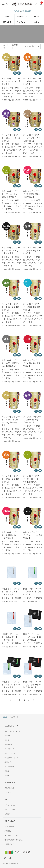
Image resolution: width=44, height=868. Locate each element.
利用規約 (8, 831)
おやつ (37, 22)
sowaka (7, 736)
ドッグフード (9, 749)
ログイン (17, 11)
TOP (5, 717)
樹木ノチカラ (9, 767)
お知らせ (8, 814)
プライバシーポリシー (12, 835)
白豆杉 (7, 771)
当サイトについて (11, 805)
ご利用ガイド (9, 844)
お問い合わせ (9, 827)
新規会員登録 (26, 11)
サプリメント (22, 22)
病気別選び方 (22, 17)
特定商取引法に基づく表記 (14, 840)
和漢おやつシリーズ (12, 758)
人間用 (7, 775)
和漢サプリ (8, 762)
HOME (7, 17)
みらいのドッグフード (12, 731)
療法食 (37, 17)
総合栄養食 (7, 22)
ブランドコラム (10, 810)
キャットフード (10, 753)
